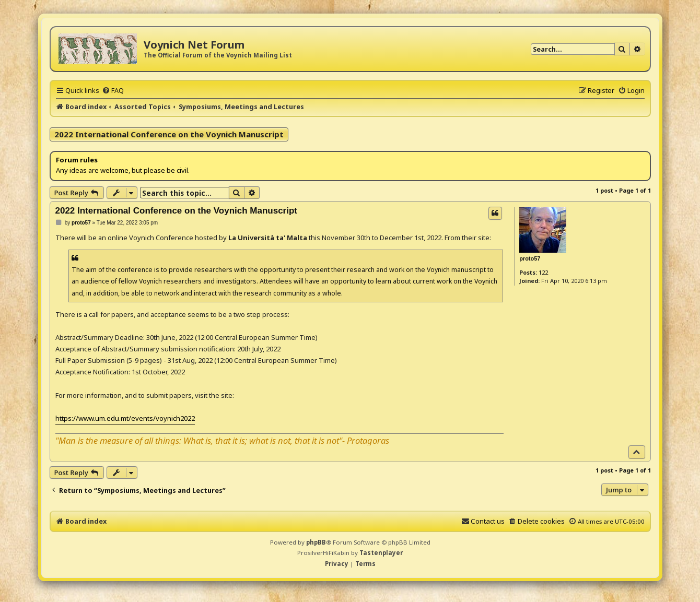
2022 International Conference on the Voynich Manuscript (169, 134)
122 (543, 272)
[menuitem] (113, 90)
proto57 (530, 258)
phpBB (316, 542)
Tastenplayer (381, 553)
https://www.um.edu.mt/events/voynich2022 (125, 418)
